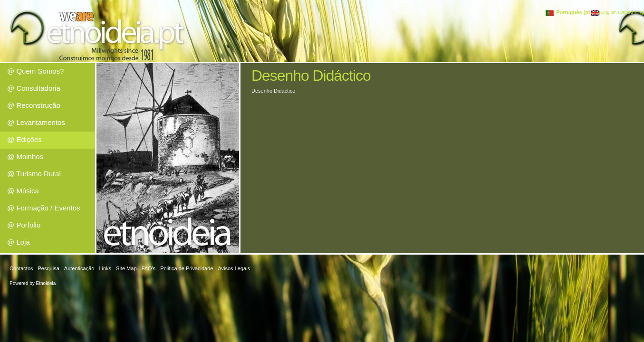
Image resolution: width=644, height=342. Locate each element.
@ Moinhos (25, 157)
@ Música (23, 191)
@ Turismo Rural (34, 174)
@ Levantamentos (36, 122)
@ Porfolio (24, 225)
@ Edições (24, 139)
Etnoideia (46, 283)
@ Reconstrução (34, 105)
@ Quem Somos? (35, 71)
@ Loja (19, 242)
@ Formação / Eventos (44, 208)
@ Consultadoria (34, 88)
